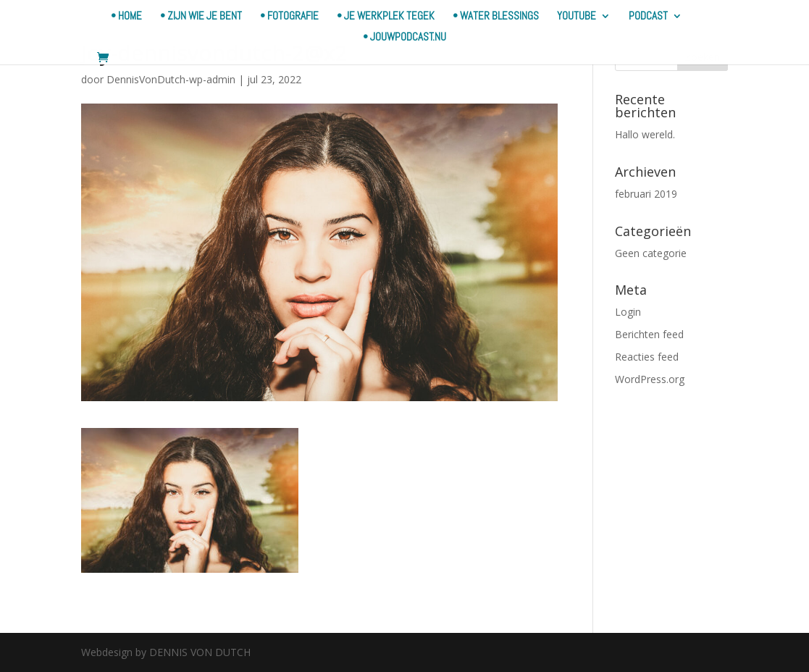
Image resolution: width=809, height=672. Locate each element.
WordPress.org (650, 379)
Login (628, 312)
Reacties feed (647, 357)
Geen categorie (651, 253)
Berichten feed (649, 334)
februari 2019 (646, 194)
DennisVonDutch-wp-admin (171, 79)
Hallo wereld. (645, 134)
